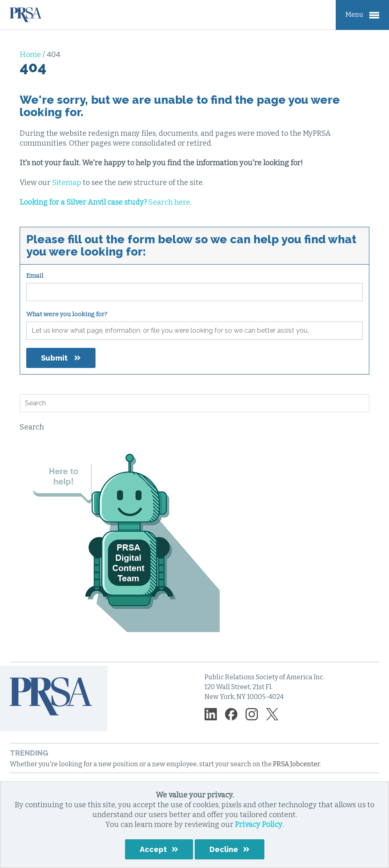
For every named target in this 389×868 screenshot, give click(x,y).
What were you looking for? (67, 314)
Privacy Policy (259, 825)
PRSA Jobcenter (296, 764)
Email (35, 276)
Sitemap (67, 183)
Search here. (106, 202)
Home (31, 55)
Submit (54, 358)
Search (32, 427)
